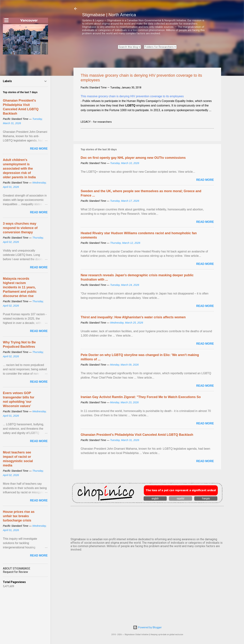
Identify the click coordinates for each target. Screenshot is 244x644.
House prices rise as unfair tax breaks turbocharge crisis (19, 516)
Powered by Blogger (147, 627)
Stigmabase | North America (109, 15)
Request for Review (15, 572)
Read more (205, 180)
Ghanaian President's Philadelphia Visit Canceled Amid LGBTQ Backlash (137, 435)
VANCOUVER (147, 521)
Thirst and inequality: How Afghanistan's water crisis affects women (133, 317)
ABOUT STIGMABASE (17, 568)
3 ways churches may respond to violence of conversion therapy (20, 228)
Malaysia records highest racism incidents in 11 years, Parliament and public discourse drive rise (20, 287)
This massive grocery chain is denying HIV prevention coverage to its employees (132, 96)
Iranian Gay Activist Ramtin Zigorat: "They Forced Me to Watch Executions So (141, 397)
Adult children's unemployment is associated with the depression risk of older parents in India (19, 169)
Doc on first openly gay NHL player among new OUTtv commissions (133, 158)
